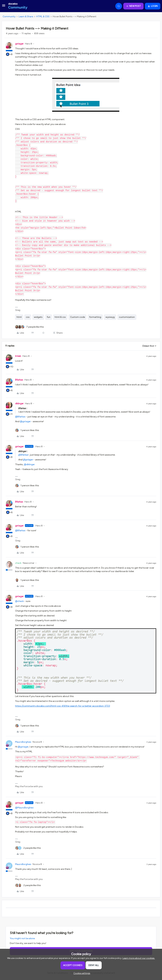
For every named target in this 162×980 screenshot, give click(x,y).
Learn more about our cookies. (139, 958)
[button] (4, 7)
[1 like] (27, 430)
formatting (95, 317)
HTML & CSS (43, 17)
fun (49, 317)
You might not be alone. (23, 938)
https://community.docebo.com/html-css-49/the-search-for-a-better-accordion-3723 (63, 706)
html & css (60, 317)
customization (127, 317)
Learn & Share (26, 17)
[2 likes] (28, 848)
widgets (38, 317)
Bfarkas (19, 380)
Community (9, 17)
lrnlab (18, 356)
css (28, 317)
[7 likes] (29, 327)
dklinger (19, 404)
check (18, 563)
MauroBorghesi (23, 742)
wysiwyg (110, 317)
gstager (19, 44)
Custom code (78, 317)
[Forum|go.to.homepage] (18, 6)
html (19, 317)
